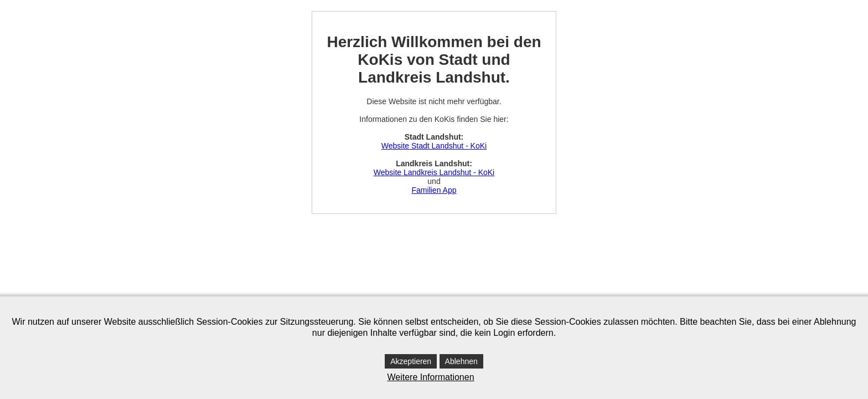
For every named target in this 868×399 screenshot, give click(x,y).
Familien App (434, 190)
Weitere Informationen (430, 377)
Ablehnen (461, 361)
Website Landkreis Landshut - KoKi (434, 172)
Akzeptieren (411, 361)
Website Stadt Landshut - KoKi (434, 146)
